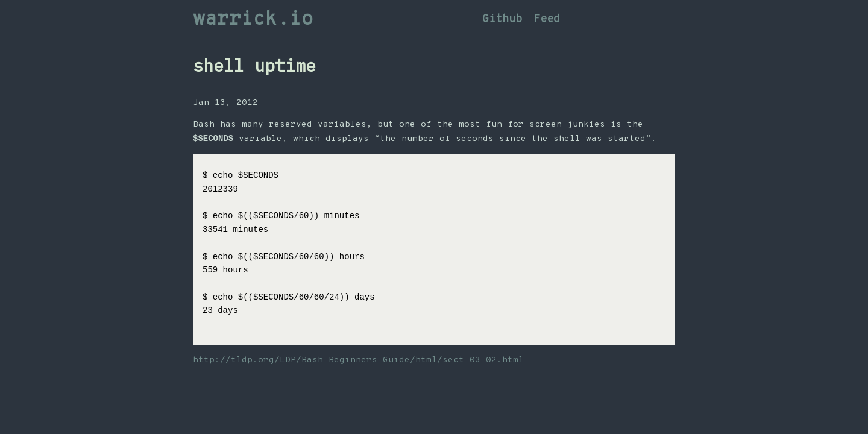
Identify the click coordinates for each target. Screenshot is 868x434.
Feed (547, 20)
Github (502, 20)
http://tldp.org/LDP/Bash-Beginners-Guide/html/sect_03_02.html (358, 361)
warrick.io (253, 20)
